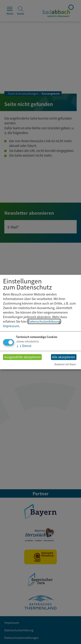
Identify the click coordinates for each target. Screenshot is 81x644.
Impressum (11, 326)
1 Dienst (24, 346)
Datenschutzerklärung (44, 321)
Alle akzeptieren (64, 357)
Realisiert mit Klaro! (65, 364)
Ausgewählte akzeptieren (22, 357)
